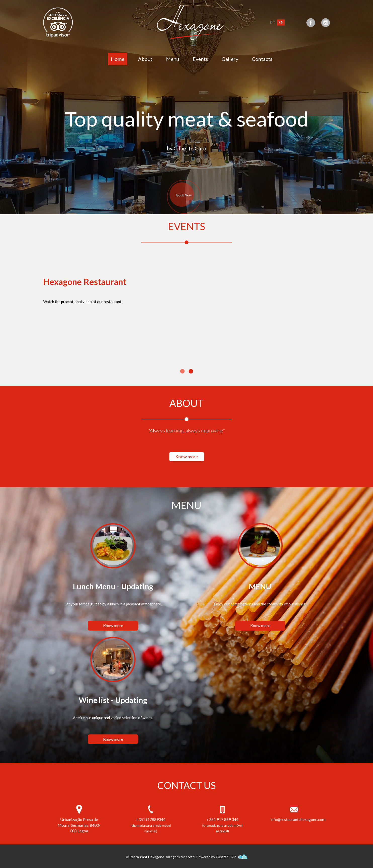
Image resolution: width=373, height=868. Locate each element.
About (145, 59)
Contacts (262, 59)
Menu (173, 59)
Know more (187, 457)
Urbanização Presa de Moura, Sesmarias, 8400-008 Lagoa (79, 825)
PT (273, 22)
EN (281, 22)
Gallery (230, 59)
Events (200, 59)
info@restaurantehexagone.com (294, 819)
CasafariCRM (232, 857)
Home (118, 59)
